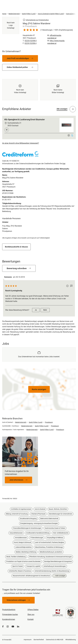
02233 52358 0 (31, 41)
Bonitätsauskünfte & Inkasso (16, 247)
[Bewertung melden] (67, 286)
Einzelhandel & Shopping (28, 519)
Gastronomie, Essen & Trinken (55, 528)
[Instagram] (8, 627)
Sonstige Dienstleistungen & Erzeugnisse (58, 561)
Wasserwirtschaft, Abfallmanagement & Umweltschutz (31, 576)
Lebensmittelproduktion (23, 547)
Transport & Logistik (33, 566)
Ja (36, 310)
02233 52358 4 (31, 43)
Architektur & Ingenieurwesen (21, 509)
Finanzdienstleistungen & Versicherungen (27, 528)
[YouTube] (13, 627)
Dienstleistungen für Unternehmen (61, 514)
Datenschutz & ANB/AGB (55, 640)
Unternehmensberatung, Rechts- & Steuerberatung (52, 571)
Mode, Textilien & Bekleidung (16, 557)
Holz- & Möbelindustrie (61, 533)
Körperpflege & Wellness (55, 538)
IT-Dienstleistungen (37, 538)
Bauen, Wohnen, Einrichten (58, 509)
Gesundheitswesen (16, 533)
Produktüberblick (9, 610)
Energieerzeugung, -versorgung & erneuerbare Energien (39, 523)
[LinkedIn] (18, 627)
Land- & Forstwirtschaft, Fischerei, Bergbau (49, 542)
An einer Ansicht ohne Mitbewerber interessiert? (21, 143)
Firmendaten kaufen (10, 615)
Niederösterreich (21, 422)
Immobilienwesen (21, 538)
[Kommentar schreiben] (71, 286)
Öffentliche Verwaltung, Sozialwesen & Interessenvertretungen (50, 557)
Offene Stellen (33, 610)
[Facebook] (3, 627)
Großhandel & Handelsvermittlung (38, 533)
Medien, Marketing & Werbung (26, 552)
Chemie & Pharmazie (38, 514)
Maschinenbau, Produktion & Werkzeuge (49, 547)
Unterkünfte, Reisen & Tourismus (20, 571)
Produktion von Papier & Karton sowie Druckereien (23, 561)
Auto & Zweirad (40, 509)
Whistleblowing (71, 640)
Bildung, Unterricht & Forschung (17, 514)
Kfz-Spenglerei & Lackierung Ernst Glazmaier (25, 119)
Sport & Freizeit (18, 566)
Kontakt (31, 619)
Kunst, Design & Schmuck (22, 542)
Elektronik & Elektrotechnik (49, 519)
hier (64, 164)
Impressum (28, 640)
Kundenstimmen (9, 619)
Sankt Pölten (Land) (36, 422)
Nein (45, 310)
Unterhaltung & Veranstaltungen (55, 566)
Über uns (31, 615)
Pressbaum (49, 422)
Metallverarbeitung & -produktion (51, 552)
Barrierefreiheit (39, 640)
